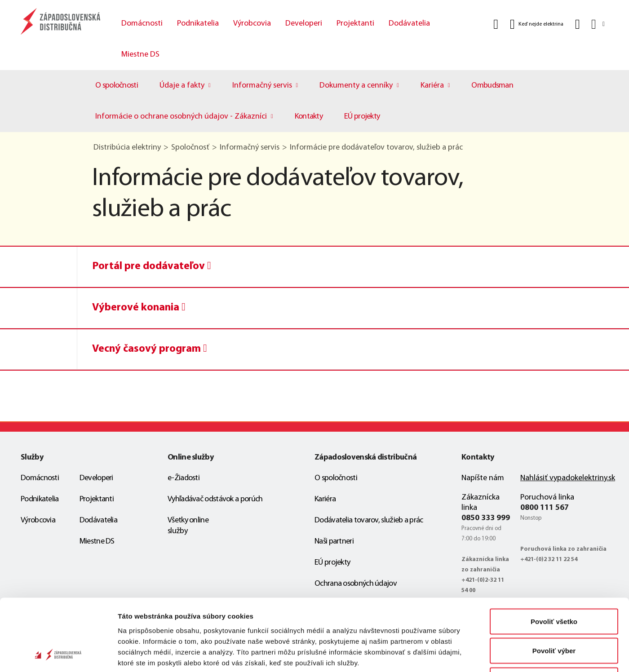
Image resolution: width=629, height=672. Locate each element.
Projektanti (355, 24)
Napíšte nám (483, 478)
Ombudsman (492, 86)
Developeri (304, 24)
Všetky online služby (188, 526)
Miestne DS (140, 55)
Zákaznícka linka (481, 503)
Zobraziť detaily (470, 654)
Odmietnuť (554, 613)
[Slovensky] (597, 24)
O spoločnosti (117, 86)
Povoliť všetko (554, 554)
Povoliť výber (554, 584)
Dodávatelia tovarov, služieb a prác (369, 520)
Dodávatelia (409, 24)
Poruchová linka (547, 497)
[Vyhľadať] (496, 24)
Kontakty (309, 117)
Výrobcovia (252, 24)
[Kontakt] (578, 24)
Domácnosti (142, 24)
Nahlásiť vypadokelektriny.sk (568, 478)
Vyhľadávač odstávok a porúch (215, 499)
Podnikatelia (198, 24)
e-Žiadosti (184, 478)
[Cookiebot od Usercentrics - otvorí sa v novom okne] (58, 654)
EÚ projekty (362, 117)
